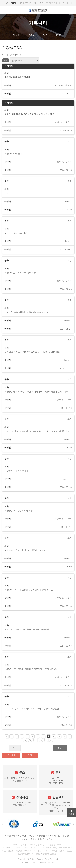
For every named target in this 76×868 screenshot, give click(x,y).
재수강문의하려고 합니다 (16, 471)
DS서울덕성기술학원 (14, 3)
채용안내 (67, 835)
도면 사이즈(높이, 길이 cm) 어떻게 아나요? (25, 550)
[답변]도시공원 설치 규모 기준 (22, 273)
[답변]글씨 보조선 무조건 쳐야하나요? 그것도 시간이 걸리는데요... (39, 392)
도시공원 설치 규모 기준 (16, 233)
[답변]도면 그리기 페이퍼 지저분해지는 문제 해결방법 (33, 669)
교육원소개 (10, 835)
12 (25, 740)
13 (30, 740)
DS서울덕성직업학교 (36, 3)
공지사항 (15, 35)
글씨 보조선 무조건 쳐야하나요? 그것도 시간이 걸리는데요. (32, 352)
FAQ (45, 35)
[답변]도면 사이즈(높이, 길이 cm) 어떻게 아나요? (31, 590)
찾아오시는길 (54, 835)
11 (70, 736)
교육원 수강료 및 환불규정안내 (38, 839)
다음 (73, 35)
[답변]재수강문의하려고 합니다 (22, 511)
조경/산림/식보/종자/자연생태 (61, 3)
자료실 (60, 35)
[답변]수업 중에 (15, 154)
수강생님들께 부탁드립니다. (18, 77)
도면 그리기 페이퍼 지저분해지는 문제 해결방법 (27, 629)
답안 (6, 193)
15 (41, 740)
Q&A (31, 35)
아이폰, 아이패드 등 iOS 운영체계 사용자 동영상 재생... (30, 114)
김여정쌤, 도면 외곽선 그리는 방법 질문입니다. (26, 312)
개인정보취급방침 (36, 835)
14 (35, 740)
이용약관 (22, 835)
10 (64, 736)
